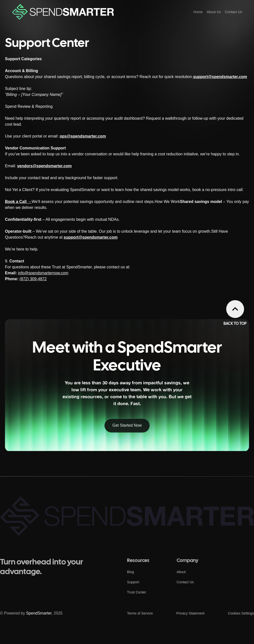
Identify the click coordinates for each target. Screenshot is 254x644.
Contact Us (234, 12)
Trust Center (137, 592)
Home (198, 12)
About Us (214, 12)
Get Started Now (127, 450)
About (181, 572)
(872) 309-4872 (33, 279)
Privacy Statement (190, 613)
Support (133, 582)
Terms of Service (140, 613)
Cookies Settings (241, 613)
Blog (130, 572)
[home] (63, 12)
